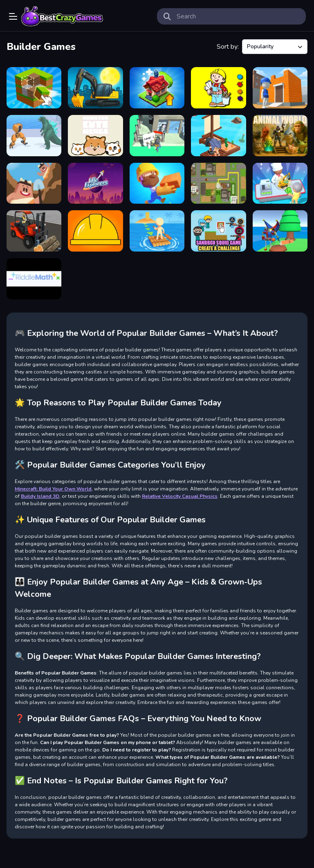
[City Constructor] (95, 88)
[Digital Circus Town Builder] (280, 231)
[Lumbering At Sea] (157, 231)
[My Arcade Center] (280, 183)
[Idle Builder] (157, 183)
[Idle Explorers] (95, 183)
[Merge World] (157, 88)
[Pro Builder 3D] (280, 88)
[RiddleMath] (34, 279)
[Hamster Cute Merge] (95, 136)
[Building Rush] (218, 183)
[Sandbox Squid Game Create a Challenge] (218, 231)
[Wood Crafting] (157, 136)
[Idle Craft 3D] (34, 183)
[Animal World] (280, 136)
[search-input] (238, 16)
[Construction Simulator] (34, 231)
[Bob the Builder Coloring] (218, 88)
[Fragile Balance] (95, 231)
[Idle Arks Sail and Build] (218, 136)
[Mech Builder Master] (34, 136)
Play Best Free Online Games (62, 16)
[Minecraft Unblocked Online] (34, 88)
